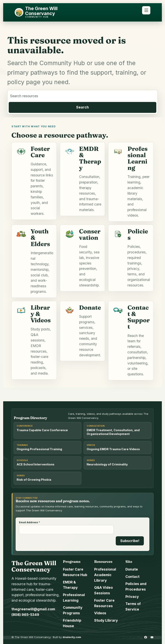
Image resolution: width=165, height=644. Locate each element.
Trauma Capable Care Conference (42, 430)
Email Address (29, 522)
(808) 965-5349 (25, 615)
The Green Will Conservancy (41, 11)
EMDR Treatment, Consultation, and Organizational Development (113, 432)
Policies (138, 234)
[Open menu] (146, 10)
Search (82, 107)
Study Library (106, 620)
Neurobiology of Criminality (107, 464)
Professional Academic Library (105, 575)
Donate (90, 307)
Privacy (132, 597)
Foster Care (40, 152)
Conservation (90, 234)
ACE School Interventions (36, 464)
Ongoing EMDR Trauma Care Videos (113, 449)
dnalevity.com (72, 637)
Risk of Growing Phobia (34, 480)
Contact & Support (138, 317)
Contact (132, 577)
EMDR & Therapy (90, 158)
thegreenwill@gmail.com (33, 609)
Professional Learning (137, 158)
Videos (100, 613)
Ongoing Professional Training (39, 449)
